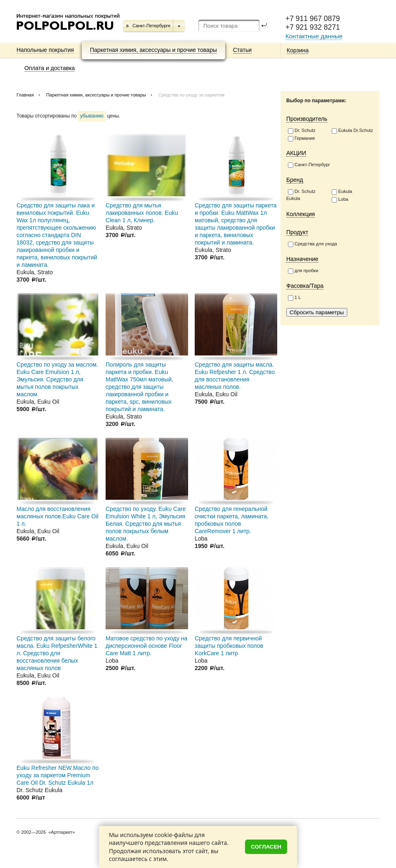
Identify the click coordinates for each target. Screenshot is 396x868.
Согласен (266, 847)
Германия (301, 139)
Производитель (307, 119)
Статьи (242, 50)
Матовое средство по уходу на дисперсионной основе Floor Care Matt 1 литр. (146, 646)
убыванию (92, 116)
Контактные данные (314, 36)
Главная (25, 95)
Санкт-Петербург (309, 165)
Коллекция (301, 214)
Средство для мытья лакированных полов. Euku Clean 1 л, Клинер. (142, 213)
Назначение (302, 259)
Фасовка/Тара (305, 286)
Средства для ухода (312, 244)
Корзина (298, 50)
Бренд (295, 180)
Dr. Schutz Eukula (301, 195)
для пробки (303, 271)
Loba (340, 200)
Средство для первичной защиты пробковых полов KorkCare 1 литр (229, 646)
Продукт (297, 232)
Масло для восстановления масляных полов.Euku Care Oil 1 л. (58, 516)
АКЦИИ (296, 153)
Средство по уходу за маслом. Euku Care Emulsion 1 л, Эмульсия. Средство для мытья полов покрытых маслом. (57, 379)
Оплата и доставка (49, 68)
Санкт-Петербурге (151, 26)
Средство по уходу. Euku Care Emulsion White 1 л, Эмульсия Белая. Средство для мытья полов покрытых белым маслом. (146, 524)
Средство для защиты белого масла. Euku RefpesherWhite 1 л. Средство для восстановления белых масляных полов (57, 653)
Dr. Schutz (302, 131)
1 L (294, 298)
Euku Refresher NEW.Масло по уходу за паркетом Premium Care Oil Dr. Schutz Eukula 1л (58, 775)
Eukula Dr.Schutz (352, 131)
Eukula (342, 192)
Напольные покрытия (45, 50)
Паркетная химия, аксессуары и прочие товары (153, 50)
